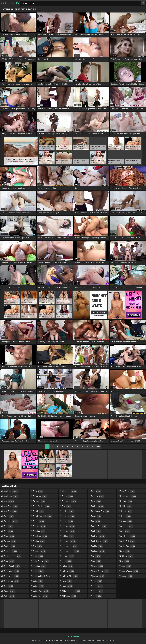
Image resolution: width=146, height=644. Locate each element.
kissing (68, 511)
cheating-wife (12, 556)
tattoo (97, 586)
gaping (39, 541)
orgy (96, 501)
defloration (11, 576)
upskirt (126, 506)
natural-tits (70, 576)
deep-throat (12, 566)
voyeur (126, 521)
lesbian (68, 526)
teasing (97, 591)
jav (67, 506)
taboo (97, 581)
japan (68, 496)
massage (69, 541)
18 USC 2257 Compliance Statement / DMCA (48, 641)
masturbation (71, 551)
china (9, 561)
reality (97, 546)
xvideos (127, 556)
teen (97, 596)
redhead (98, 551)
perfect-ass (99, 526)
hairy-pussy (41, 561)
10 (92, 446)
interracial (69, 491)
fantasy (39, 526)
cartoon (10, 541)
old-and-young (71, 591)
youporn (127, 576)
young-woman (129, 571)
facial (38, 511)
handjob (39, 566)
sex (96, 556)
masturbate (69, 546)
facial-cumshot (42, 516)
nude (67, 586)
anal (9, 501)
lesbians (68, 531)
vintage (126, 511)
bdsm (9, 536)
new (67, 581)
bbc (8, 526)
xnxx (125, 551)
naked (67, 566)
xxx (125, 561)
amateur (11, 491)
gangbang (40, 536)
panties (97, 506)
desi (9, 586)
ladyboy (68, 516)
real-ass (98, 536)
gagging (39, 531)
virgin (126, 516)
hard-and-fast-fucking (42, 577)
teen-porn (128, 491)
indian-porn (41, 591)
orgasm (97, 496)
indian (38, 586)
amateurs (11, 496)
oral (96, 491)
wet (125, 531)
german (39, 551)
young (126, 566)
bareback (11, 521)
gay (38, 546)
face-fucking (41, 506)
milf (67, 561)
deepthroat (11, 571)
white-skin (128, 546)
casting (9, 546)
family (39, 521)
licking (68, 536)
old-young (69, 596)
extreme (39, 501)
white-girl (128, 541)
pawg (96, 516)
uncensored (128, 496)
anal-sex (10, 511)
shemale (98, 576)
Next (98, 446)
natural (68, 571)
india (38, 581)
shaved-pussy (100, 571)
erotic (9, 596)
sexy (96, 561)
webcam (127, 526)
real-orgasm (100, 541)
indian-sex (40, 596)
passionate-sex (100, 511)
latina (68, 521)
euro (38, 491)
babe (9, 516)
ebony (9, 591)
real (96, 531)
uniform (126, 501)
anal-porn (11, 506)
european (40, 496)
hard (38, 571)
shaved (97, 566)
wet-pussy (128, 536)
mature (68, 556)
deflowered (11, 581)
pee (96, 521)
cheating (10, 551)
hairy (38, 556)
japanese (69, 501)
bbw (9, 531)
